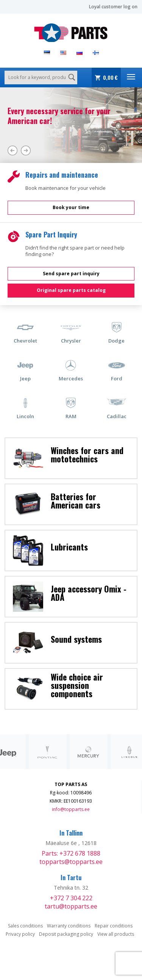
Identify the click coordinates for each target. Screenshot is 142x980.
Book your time (71, 207)
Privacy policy (20, 934)
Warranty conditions (69, 926)
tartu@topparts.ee (71, 906)
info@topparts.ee (71, 809)
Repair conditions (114, 926)
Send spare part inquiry (71, 274)
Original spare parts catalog (71, 290)
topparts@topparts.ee (71, 862)
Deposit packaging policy (66, 934)
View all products (116, 934)
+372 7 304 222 (71, 898)
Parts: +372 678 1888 (71, 853)
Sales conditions (25, 926)
